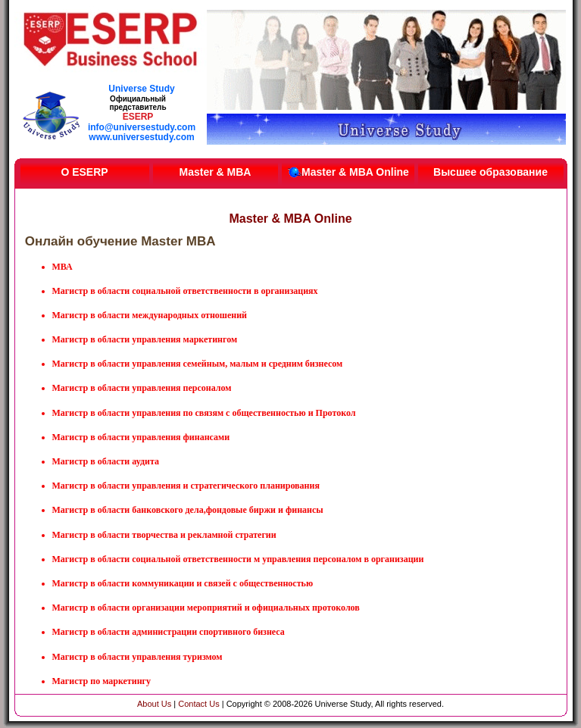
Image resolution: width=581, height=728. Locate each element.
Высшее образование (490, 172)
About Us (154, 704)
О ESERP (84, 172)
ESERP (138, 117)
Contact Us (198, 704)
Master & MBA (216, 172)
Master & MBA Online (348, 172)
